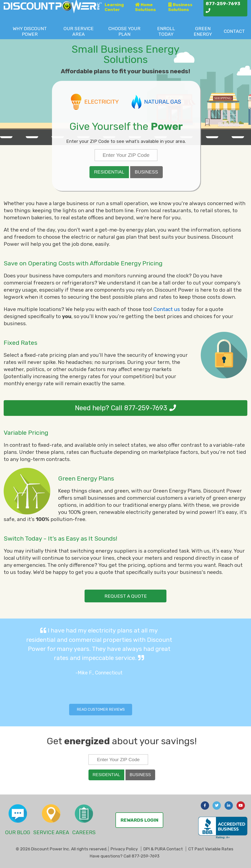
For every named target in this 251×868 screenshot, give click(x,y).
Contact (234, 31)
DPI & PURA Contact (163, 849)
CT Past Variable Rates (211, 849)
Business (146, 172)
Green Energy (203, 31)
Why (30, 31)
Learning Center (114, 7)
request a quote (126, 596)
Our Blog (18, 832)
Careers (84, 832)
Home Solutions (145, 7)
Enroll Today (166, 31)
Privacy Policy (124, 849)
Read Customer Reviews (101, 709)
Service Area (79, 31)
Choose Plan (124, 31)
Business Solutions (180, 7)
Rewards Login (139, 820)
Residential (109, 172)
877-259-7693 (146, 408)
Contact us (167, 309)
